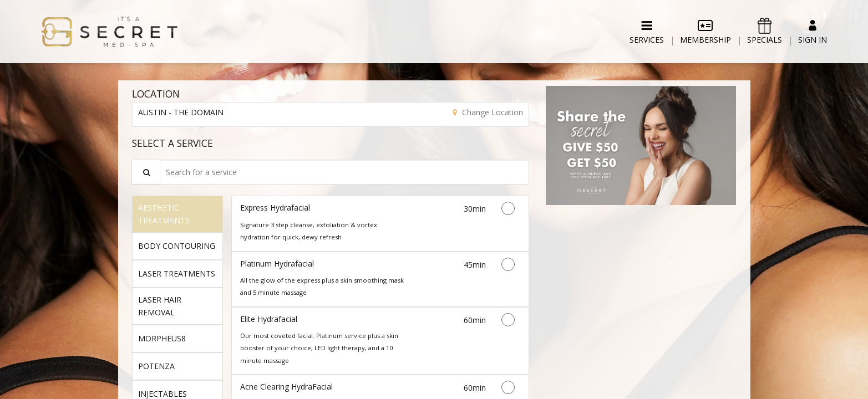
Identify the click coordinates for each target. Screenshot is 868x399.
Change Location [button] (491, 112)
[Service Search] (146, 172)
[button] (641, 145)
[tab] (178, 214)
